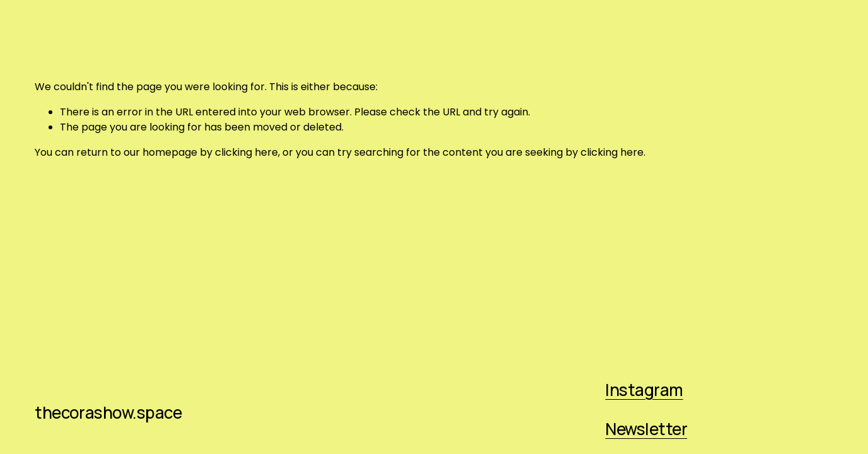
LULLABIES (210, 26)
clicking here (246, 152)
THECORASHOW (435, 27)
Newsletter (646, 429)
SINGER (52, 26)
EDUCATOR (128, 26)
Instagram (644, 390)
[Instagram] (827, 26)
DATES (280, 26)
